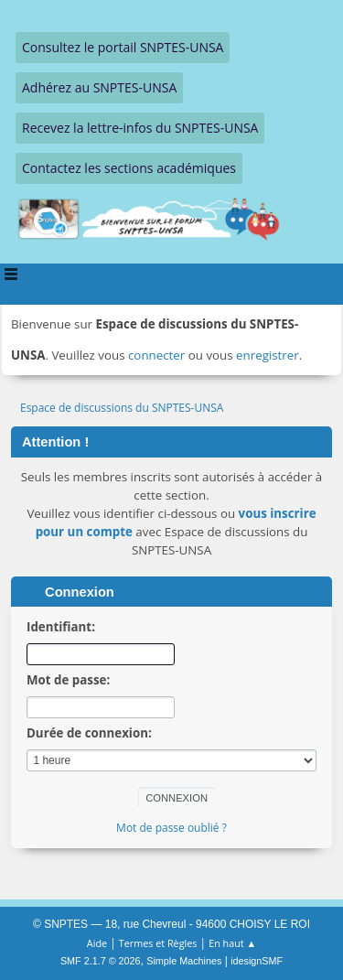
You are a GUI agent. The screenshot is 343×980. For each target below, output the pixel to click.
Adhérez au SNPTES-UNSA (99, 87)
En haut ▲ (232, 943)
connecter (156, 355)
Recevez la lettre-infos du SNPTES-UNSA (140, 128)
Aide (97, 943)
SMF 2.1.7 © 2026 (101, 961)
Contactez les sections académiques (129, 168)
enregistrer (268, 355)
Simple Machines (184, 961)
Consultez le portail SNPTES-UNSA (123, 47)
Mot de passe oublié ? (171, 828)
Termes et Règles (158, 943)
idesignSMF (257, 961)
